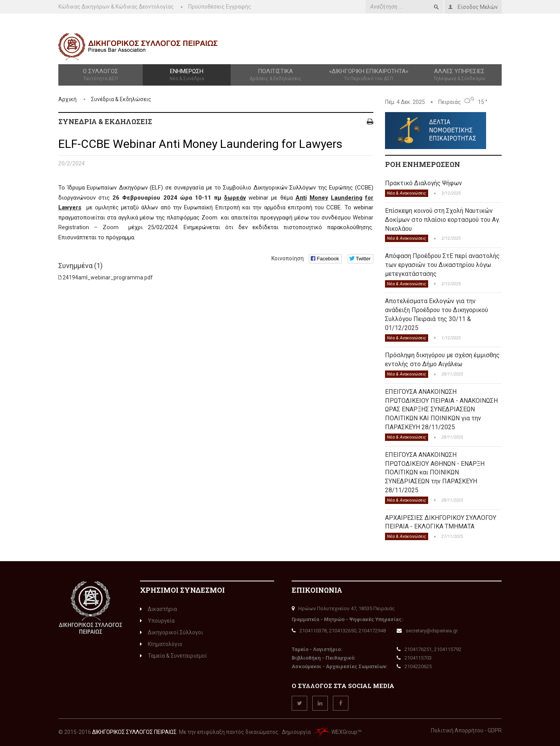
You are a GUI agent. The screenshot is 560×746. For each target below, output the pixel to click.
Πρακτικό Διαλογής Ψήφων (423, 183)
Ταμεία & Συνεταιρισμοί (173, 656)
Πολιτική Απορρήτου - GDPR (466, 730)
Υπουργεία (157, 621)
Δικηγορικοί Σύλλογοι (171, 632)
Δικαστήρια (158, 609)
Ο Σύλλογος (101, 75)
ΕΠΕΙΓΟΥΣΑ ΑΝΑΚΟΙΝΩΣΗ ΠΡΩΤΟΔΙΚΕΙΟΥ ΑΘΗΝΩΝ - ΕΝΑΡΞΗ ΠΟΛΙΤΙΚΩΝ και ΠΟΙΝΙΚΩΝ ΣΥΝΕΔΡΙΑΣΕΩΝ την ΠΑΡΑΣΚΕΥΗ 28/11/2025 (435, 472)
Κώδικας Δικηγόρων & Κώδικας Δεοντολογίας (116, 7)
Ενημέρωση (187, 75)
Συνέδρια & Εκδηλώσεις (121, 99)
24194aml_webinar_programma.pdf (108, 277)
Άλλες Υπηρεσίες (459, 75)
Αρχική (67, 99)
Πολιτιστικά (275, 75)
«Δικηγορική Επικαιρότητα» (369, 75)
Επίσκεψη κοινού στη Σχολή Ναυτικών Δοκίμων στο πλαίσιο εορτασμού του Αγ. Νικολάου (443, 220)
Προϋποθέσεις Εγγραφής (220, 7)
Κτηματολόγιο (161, 644)
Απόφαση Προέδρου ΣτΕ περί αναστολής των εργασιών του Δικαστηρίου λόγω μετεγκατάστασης (442, 265)
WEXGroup (335, 732)
